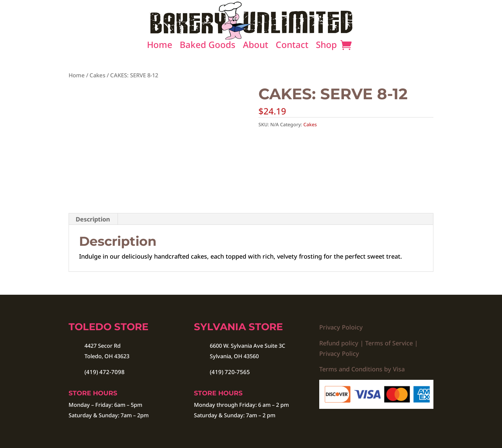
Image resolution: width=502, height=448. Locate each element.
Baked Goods (208, 46)
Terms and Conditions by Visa (362, 369)
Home (160, 46)
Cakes (97, 75)
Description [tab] (93, 219)
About (256, 46)
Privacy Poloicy (341, 327)
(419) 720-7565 (230, 372)
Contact (292, 46)
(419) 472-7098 (105, 372)
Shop (326, 46)
